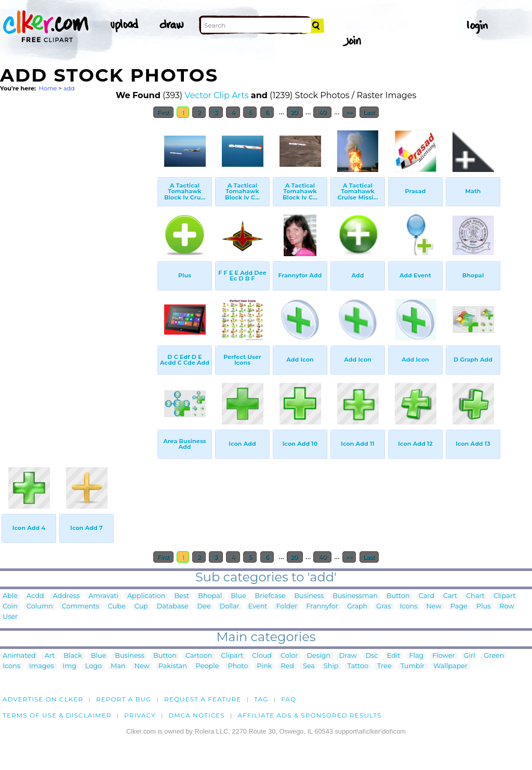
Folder (287, 607)
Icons (409, 607)
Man (118, 666)
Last (369, 112)
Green (494, 656)
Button (398, 596)
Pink (264, 666)
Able (10, 596)
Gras (383, 607)
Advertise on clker (43, 699)
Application (146, 596)
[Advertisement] (78, 280)
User (10, 617)
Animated (19, 656)
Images (42, 666)
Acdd (35, 596)
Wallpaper (450, 666)
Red (287, 666)
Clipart (505, 596)
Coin (10, 607)
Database (173, 607)
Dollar (230, 607)
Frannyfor (322, 607)
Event (258, 607)
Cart (450, 596)
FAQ (289, 699)
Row (507, 607)
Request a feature (203, 699)
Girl (470, 656)
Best (182, 596)
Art (50, 656)
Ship (331, 666)
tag (261, 699)
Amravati (103, 596)
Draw (348, 656)
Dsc (372, 656)
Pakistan (173, 666)
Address (66, 596)
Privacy (140, 715)
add (69, 88)
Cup (141, 607)
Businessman (355, 596)
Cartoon (199, 656)
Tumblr (413, 666)
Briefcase (270, 596)
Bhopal (210, 596)
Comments (81, 607)
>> (349, 112)
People (208, 666)
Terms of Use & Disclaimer (57, 715)
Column (40, 607)
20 (295, 112)
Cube (117, 607)
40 (322, 112)
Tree (384, 666)
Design (318, 656)
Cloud (262, 656)
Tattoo (358, 666)
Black (72, 656)
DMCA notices (197, 715)
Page (459, 607)
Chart (475, 596)
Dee (204, 607)
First (163, 112)
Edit (394, 656)
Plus (483, 607)
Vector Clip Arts (216, 95)
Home (48, 88)
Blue (238, 596)
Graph (357, 607)
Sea (309, 666)
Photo (238, 666)
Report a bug (124, 699)
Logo (94, 666)
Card (427, 596)
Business (309, 596)
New (434, 607)
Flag (416, 656)
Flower (443, 656)
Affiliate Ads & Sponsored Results (309, 715)
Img (70, 666)
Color (289, 656)
